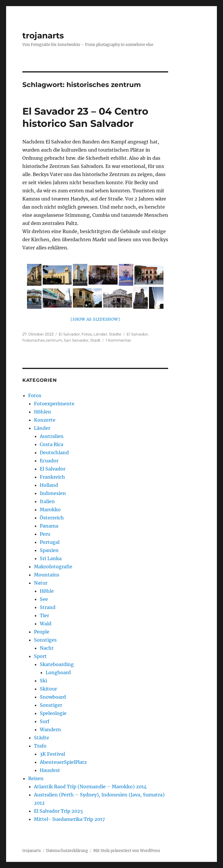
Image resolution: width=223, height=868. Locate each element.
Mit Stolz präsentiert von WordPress (127, 851)
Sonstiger (51, 705)
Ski (43, 681)
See (44, 599)
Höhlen (43, 412)
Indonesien (53, 493)
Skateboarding (57, 664)
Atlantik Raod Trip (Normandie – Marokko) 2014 (90, 787)
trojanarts (43, 35)
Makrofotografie (53, 567)
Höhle (47, 591)
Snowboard (53, 697)
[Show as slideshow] (95, 319)
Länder (100, 334)
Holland (49, 485)
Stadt (95, 340)
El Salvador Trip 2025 (59, 811)
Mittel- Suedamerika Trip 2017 (69, 819)
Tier (44, 615)
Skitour (48, 689)
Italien (47, 501)
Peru (45, 534)
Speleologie (53, 713)
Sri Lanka (51, 558)
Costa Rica (52, 444)
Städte (115, 334)
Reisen (36, 778)
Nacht (47, 648)
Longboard (58, 672)
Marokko (50, 510)
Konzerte (45, 420)
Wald (46, 624)
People (42, 632)
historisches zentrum (42, 340)
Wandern (50, 729)
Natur (41, 583)
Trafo (40, 746)
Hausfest (50, 770)
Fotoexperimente (54, 404)
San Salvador (76, 340)
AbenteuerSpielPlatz (63, 762)
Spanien (49, 550)
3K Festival (52, 754)
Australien (52, 436)
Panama (49, 526)
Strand (48, 607)
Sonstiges (45, 640)
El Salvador (69, 334)
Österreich (52, 518)
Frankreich (52, 477)
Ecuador (49, 461)
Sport (40, 656)
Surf (45, 721)
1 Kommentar (118, 340)
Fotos (87, 334)
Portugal (50, 542)
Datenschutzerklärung (67, 851)
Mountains (47, 575)
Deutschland (54, 452)
